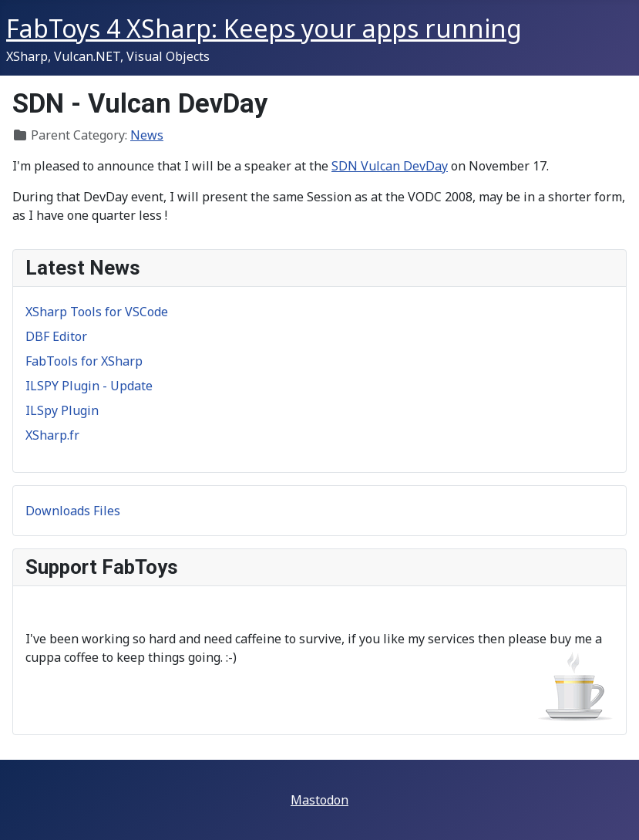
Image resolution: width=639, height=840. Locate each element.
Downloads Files (73, 511)
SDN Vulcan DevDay (390, 166)
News (147, 135)
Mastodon (319, 800)
